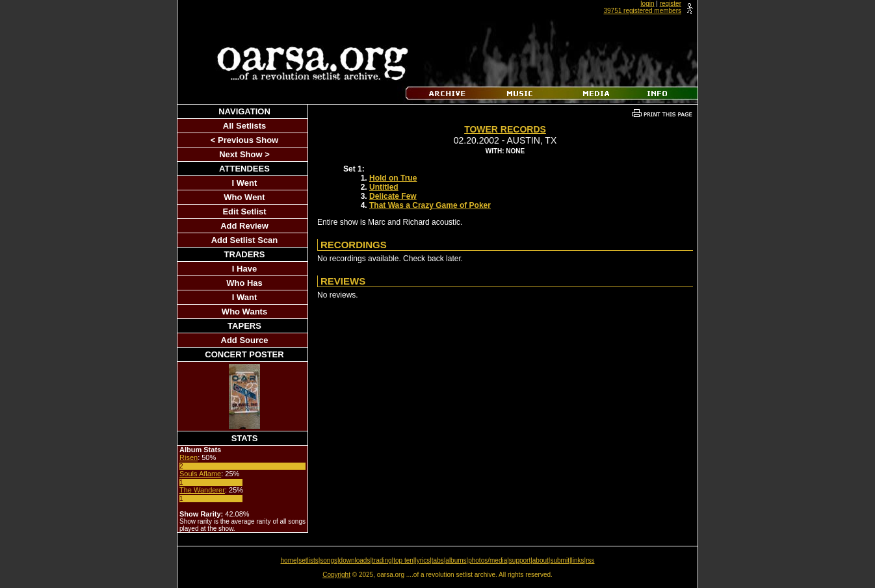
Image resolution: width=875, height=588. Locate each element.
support (520, 560)
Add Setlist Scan (245, 240)
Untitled (384, 187)
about (541, 560)
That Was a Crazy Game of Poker (430, 205)
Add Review (244, 226)
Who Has (244, 283)
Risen (189, 457)
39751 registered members (642, 11)
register (671, 4)
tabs (438, 560)
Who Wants (244, 312)
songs (329, 560)
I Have (244, 269)
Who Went (244, 197)
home (289, 560)
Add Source (245, 340)
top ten (403, 560)
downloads (355, 560)
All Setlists (244, 126)
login (647, 4)
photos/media (488, 560)
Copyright (336, 575)
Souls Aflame (200, 474)
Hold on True (393, 178)
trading (382, 560)
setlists (308, 560)
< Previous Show (244, 140)
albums (456, 560)
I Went (245, 183)
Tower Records (505, 129)
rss (590, 560)
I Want (245, 297)
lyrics (422, 560)
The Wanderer (202, 490)
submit (559, 560)
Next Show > (244, 154)
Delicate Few (393, 196)
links (578, 560)
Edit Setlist (244, 211)
